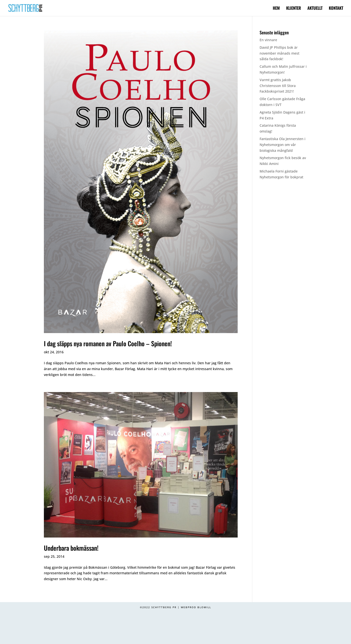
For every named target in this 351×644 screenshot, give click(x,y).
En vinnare (268, 40)
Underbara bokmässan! (71, 548)
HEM (276, 9)
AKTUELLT (315, 9)
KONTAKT (336, 9)
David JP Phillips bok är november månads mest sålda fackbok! (279, 53)
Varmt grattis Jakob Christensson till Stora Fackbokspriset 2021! (278, 86)
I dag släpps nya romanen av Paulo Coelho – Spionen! (108, 343)
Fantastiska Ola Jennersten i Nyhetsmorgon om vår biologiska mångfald (283, 145)
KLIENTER (294, 9)
